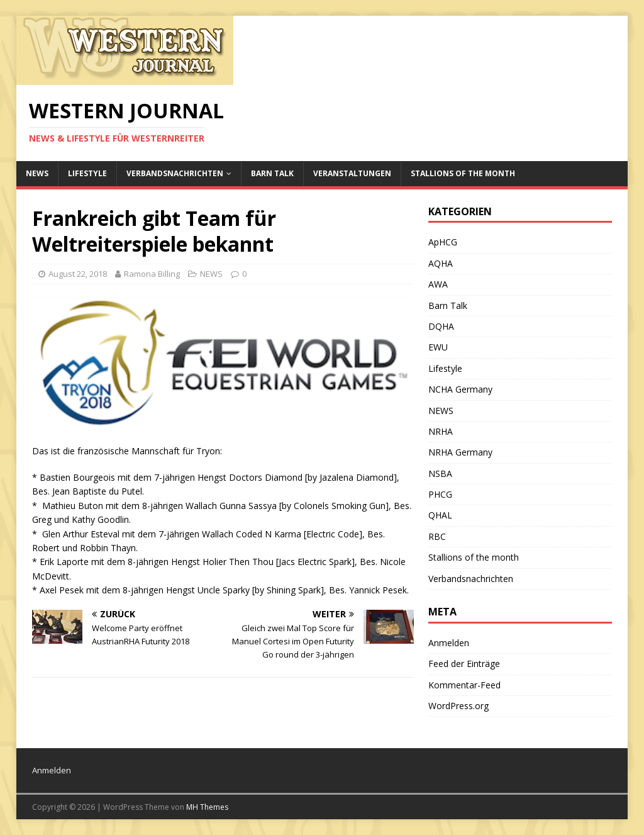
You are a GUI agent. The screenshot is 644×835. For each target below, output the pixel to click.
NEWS (37, 173)
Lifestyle (87, 173)
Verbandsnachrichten (175, 173)
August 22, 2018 (78, 274)
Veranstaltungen (352, 173)
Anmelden (449, 643)
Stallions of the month (463, 173)
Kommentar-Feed (464, 685)
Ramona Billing (152, 274)
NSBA (440, 474)
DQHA (441, 326)
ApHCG (443, 242)
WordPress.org (458, 706)
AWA (438, 284)
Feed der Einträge (464, 664)
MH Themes (207, 807)
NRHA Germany (460, 452)
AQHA (441, 263)
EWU (438, 347)
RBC (437, 536)
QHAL (440, 515)
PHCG (440, 494)
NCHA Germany (460, 389)
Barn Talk (272, 173)
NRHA (441, 431)
